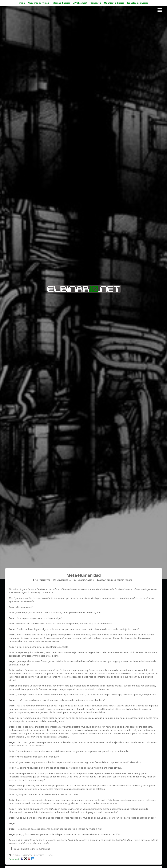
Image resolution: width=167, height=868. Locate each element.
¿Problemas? (80, 3)
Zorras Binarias (62, 3)
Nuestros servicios (38, 3)
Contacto (96, 3)
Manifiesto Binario (114, 3)
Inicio (22, 3)
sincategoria (125, 580)
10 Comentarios (85, 580)
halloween (27, 855)
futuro (16, 855)
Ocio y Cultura (108, 580)
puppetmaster (42, 580)
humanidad (39, 855)
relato (50, 855)
